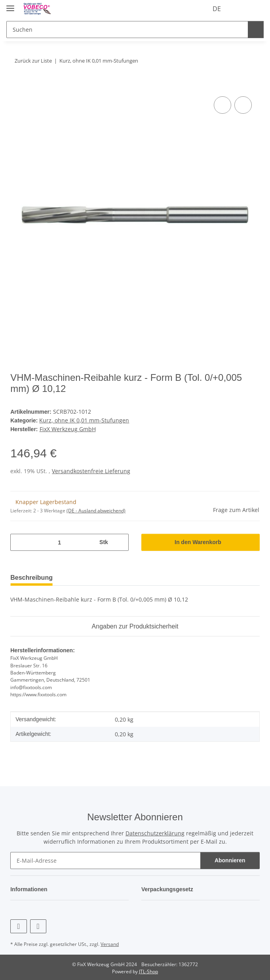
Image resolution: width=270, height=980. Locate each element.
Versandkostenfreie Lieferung (91, 470)
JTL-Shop (148, 970)
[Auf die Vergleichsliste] (222, 105)
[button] (225, 9)
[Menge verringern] (19, 541)
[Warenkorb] (256, 9)
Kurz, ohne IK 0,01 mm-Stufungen (85, 420)
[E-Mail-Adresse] (106, 859)
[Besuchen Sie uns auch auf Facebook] (18, 925)
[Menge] (59, 541)
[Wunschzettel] (240, 9)
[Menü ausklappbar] (10, 5)
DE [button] (202, 9)
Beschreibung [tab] (33, 576)
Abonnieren (230, 859)
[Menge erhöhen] (120, 541)
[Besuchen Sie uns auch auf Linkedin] (38, 925)
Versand (110, 943)
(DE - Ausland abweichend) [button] (96, 509)
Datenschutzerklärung (155, 832)
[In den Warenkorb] (17, 86)
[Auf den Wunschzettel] (243, 105)
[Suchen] (126, 30)
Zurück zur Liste (34, 61)
